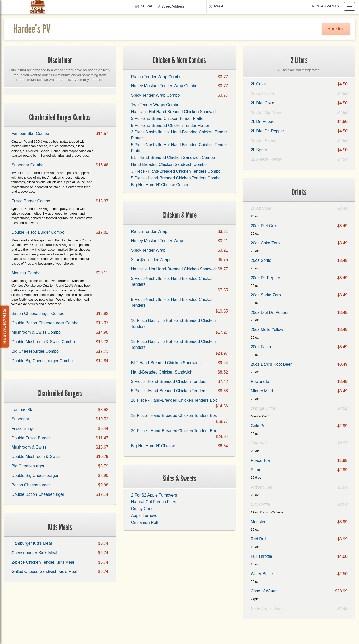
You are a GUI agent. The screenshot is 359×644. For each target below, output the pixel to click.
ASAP (218, 6)
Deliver (146, 6)
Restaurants (325, 6)
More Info (336, 29)
